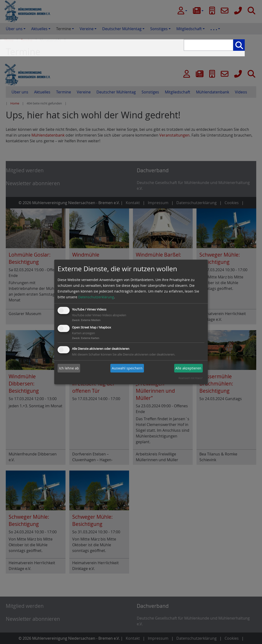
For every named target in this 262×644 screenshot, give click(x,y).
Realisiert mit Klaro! (191, 378)
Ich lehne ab (69, 368)
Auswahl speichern (127, 368)
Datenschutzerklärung (96, 297)
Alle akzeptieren (188, 368)
